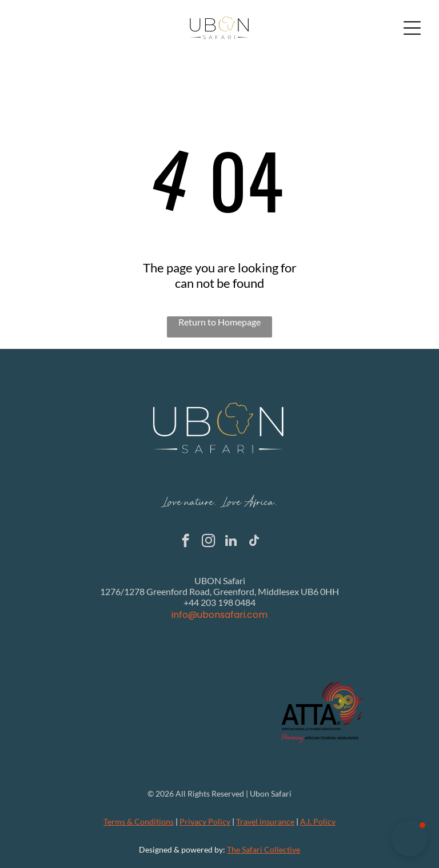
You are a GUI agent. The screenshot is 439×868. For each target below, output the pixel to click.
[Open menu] (412, 28)
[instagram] (208, 542)
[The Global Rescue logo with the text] (117, 712)
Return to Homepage (219, 322)
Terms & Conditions (139, 821)
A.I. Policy (318, 821)
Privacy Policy (205, 821)
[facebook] (185, 542)
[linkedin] (231, 542)
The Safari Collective (264, 849)
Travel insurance (265, 821)
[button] (409, 838)
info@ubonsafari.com (219, 615)
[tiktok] (254, 542)
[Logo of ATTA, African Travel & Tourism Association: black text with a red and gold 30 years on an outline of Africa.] (322, 712)
